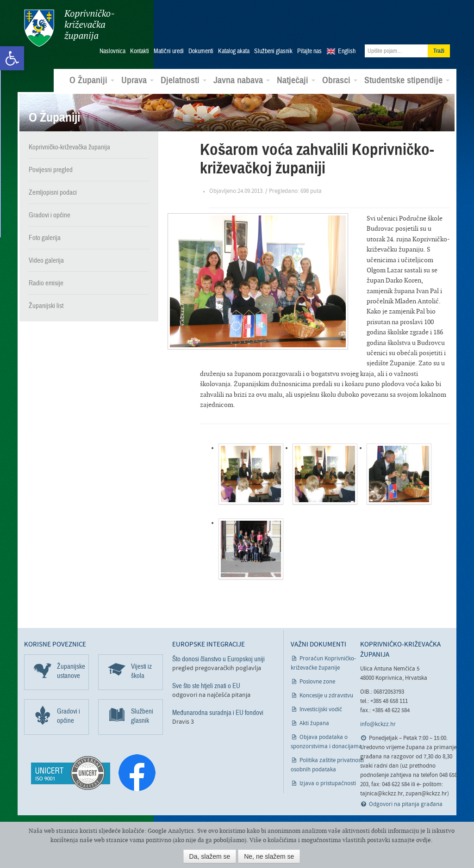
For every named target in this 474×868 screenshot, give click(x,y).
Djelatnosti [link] (184, 80)
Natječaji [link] (296, 80)
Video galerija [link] (46, 260)
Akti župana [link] (314, 723)
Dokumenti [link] (201, 51)
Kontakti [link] (140, 51)
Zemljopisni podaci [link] (53, 192)
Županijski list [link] (46, 305)
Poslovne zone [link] (317, 682)
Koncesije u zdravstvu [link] (326, 696)
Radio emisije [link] (46, 283)
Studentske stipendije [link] (407, 80)
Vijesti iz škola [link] (141, 671)
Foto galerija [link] (45, 237)
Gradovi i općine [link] (50, 215)
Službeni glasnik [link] (273, 51)
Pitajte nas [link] (309, 51)
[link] (12, 58)
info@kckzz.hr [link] (378, 724)
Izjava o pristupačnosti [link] (328, 784)
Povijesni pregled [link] (51, 169)
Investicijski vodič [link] (321, 710)
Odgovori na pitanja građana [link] (406, 804)
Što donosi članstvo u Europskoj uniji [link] (218, 659)
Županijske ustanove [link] (71, 671)
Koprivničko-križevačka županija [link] (69, 28)
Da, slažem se (210, 856)
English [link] (347, 51)
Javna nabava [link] (242, 80)
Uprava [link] (137, 80)
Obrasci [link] (340, 80)
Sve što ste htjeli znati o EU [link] (206, 686)
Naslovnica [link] (112, 51)
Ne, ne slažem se (269, 856)
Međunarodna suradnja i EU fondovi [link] (218, 713)
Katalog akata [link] (234, 51)
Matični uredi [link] (169, 51)
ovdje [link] (424, 840)
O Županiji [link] (92, 80)
